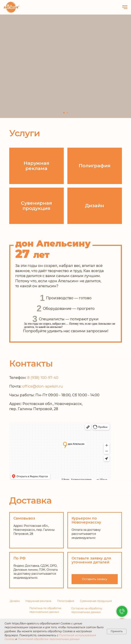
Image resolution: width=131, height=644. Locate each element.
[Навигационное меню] (125, 7)
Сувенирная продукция (96, 601)
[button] (95, 579)
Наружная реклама (38, 601)
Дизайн (15, 601)
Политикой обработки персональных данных (49, 639)
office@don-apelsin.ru (43, 386)
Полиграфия (66, 601)
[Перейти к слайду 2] (67, 113)
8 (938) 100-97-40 (43, 378)
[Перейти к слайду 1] (64, 113)
